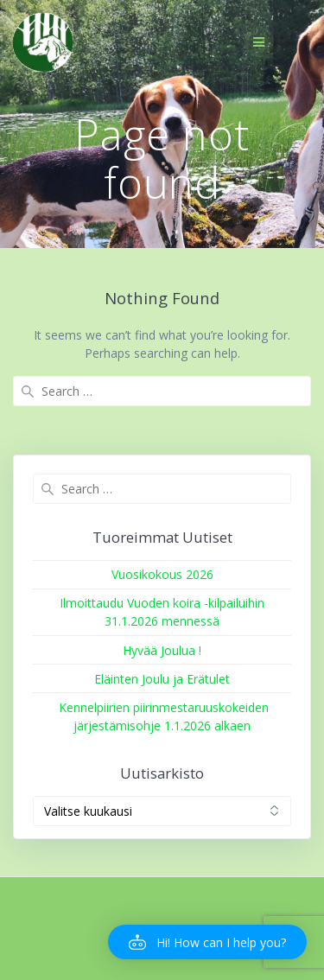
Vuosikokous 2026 (162, 574)
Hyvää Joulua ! (162, 650)
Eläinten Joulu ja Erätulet (162, 679)
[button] (207, 942)
